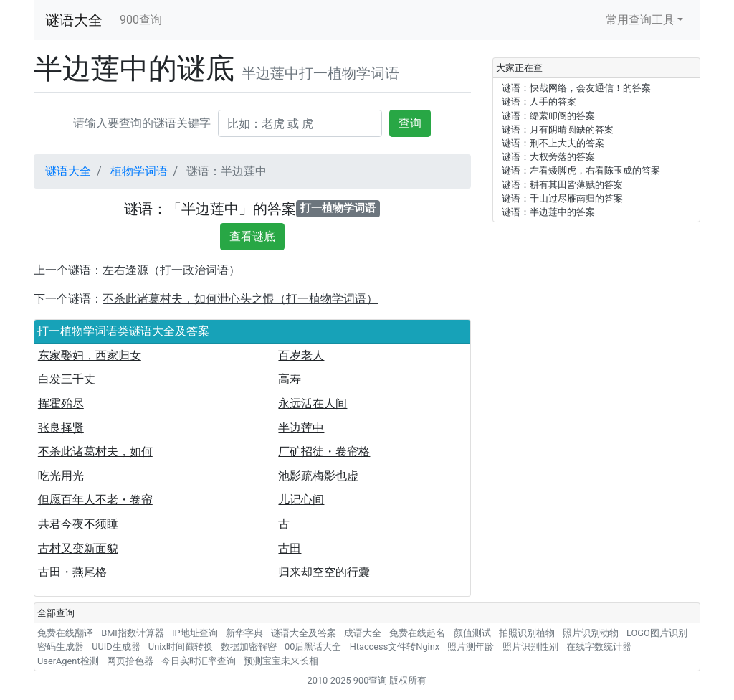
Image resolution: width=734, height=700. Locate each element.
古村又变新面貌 (78, 548)
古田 (290, 548)
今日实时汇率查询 (199, 661)
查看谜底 (252, 236)
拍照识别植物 (527, 633)
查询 (410, 123)
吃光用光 (61, 476)
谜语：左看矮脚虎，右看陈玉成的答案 (581, 170)
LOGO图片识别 (657, 633)
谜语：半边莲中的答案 (548, 212)
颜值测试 (472, 633)
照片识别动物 (591, 633)
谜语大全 (74, 20)
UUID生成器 (116, 647)
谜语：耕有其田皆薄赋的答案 (562, 185)
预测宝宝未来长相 (281, 661)
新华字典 (244, 633)
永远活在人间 (313, 403)
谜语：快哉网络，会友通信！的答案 (576, 88)
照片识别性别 (530, 647)
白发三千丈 (67, 379)
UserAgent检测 (68, 661)
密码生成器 (61, 647)
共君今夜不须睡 (78, 524)
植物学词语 (139, 171)
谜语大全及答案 (304, 633)
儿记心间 (301, 500)
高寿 (290, 379)
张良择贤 (61, 428)
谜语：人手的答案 (539, 101)
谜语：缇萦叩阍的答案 (548, 116)
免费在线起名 (417, 633)
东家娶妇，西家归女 (90, 355)
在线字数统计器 (599, 647)
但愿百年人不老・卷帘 (95, 500)
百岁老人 (301, 355)
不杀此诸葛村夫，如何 (95, 451)
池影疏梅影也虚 (318, 476)
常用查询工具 (640, 20)
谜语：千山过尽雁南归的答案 (562, 198)
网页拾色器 (130, 661)
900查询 (141, 20)
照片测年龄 (471, 647)
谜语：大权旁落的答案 (548, 157)
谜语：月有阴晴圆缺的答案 (558, 129)
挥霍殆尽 (61, 403)
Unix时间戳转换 (181, 647)
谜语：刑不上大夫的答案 (553, 143)
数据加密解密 (249, 647)
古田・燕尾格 (72, 572)
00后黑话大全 (313, 647)
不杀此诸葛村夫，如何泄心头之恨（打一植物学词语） (240, 299)
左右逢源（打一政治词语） (171, 270)
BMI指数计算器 (133, 633)
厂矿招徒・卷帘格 (324, 451)
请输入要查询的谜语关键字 (142, 123)
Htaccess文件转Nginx (395, 647)
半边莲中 (301, 428)
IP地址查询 (195, 633)
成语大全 (363, 633)
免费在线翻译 (65, 633)
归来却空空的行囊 (324, 572)
